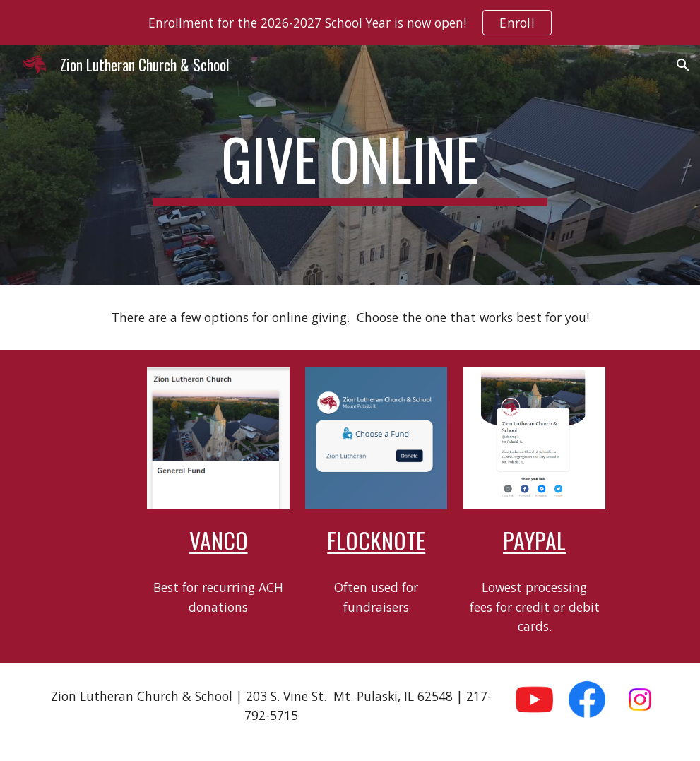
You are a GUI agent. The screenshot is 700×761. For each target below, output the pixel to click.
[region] (350, 23)
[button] (683, 65)
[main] (350, 165)
